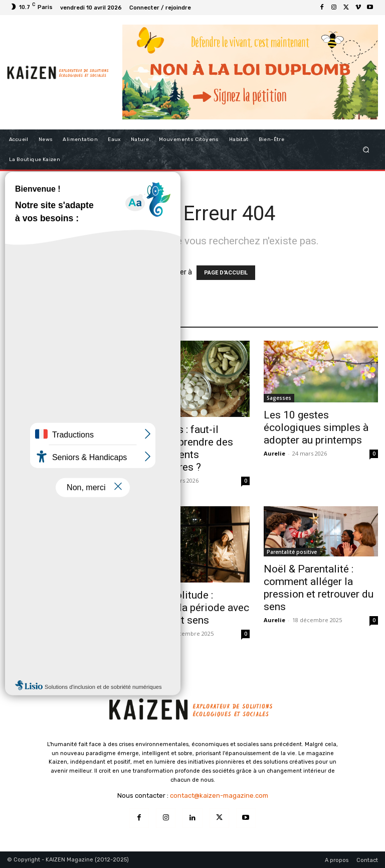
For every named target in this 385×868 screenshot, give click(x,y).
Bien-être (150, 578)
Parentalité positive (292, 552)
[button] (366, 149)
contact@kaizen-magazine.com (219, 795)
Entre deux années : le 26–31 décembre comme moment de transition (57, 614)
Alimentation (27, 412)
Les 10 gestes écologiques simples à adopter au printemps (316, 427)
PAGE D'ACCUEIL (226, 273)
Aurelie (18, 480)
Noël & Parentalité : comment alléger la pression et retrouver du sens (319, 588)
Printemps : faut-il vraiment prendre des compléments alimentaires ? (184, 448)
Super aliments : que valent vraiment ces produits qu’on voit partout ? (54, 448)
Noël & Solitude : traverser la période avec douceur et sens (192, 608)
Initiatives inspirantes (38, 578)
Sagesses (279, 398)
